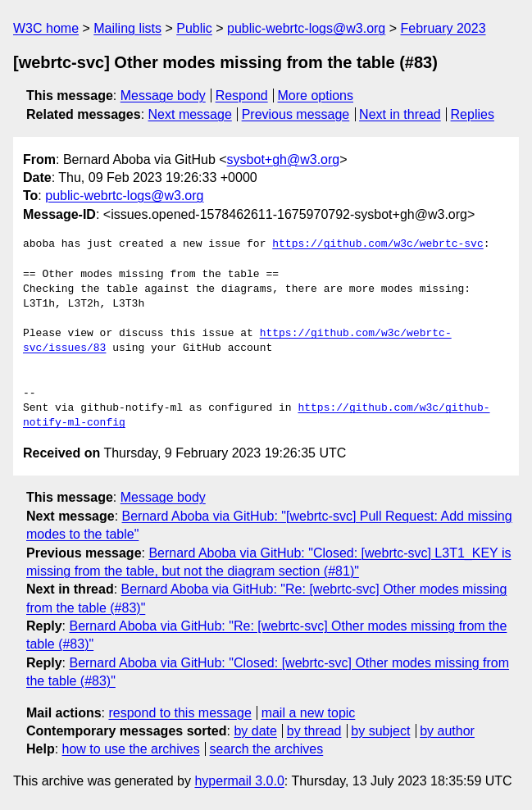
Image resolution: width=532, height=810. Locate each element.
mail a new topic (309, 713)
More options (316, 96)
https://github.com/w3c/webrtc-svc (377, 244)
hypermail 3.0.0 (239, 781)
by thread (314, 731)
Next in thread (400, 114)
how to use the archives (131, 749)
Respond (242, 96)
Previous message (296, 114)
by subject (380, 731)
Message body (163, 96)
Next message (190, 114)
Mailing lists (127, 28)
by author (447, 731)
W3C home (46, 28)
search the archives (267, 749)
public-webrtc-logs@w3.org (306, 28)
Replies (473, 114)
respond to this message (180, 713)
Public (194, 28)
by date (255, 731)
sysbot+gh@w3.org (284, 159)
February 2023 (443, 28)
